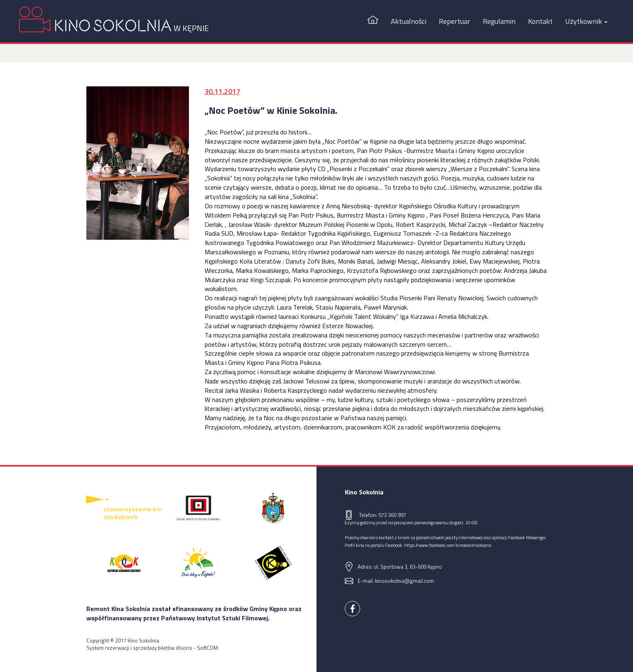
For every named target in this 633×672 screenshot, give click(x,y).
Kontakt (540, 21)
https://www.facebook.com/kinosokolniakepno (448, 545)
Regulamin (499, 21)
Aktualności (409, 21)
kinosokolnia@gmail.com (405, 581)
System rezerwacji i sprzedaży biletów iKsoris (139, 648)
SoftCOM (208, 648)
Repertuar (455, 21)
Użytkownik (586, 21)
